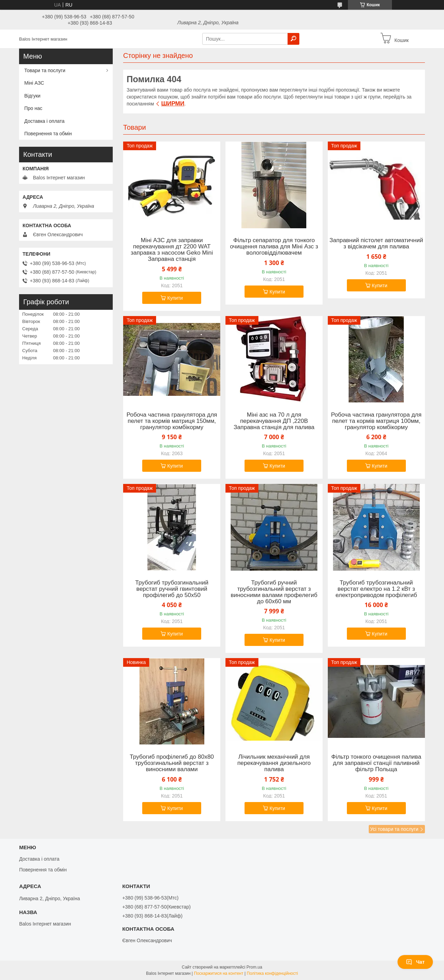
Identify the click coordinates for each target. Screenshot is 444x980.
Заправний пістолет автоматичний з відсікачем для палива (376, 244)
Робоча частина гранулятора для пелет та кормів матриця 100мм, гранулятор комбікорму (376, 421)
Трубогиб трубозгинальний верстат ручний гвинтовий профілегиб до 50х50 (172, 589)
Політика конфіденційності (272, 973)
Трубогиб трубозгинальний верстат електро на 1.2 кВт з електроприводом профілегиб (376, 589)
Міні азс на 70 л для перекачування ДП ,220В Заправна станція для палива (274, 421)
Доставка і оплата (44, 121)
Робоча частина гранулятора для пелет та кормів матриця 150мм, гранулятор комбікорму (172, 421)
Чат (415, 962)
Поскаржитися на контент (219, 973)
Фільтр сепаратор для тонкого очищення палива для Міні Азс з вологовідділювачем (274, 247)
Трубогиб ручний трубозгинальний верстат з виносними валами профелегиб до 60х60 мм (274, 592)
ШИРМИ (173, 104)
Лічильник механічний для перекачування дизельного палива (274, 763)
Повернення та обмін (48, 134)
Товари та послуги (45, 70)
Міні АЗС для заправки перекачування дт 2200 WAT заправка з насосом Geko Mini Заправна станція (172, 250)
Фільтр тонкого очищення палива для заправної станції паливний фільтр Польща (376, 763)
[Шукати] (293, 39)
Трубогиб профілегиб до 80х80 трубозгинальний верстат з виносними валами (172, 763)
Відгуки (32, 96)
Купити (175, 298)
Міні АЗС (34, 83)
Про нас (33, 108)
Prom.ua (254, 967)
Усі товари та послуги (394, 829)
